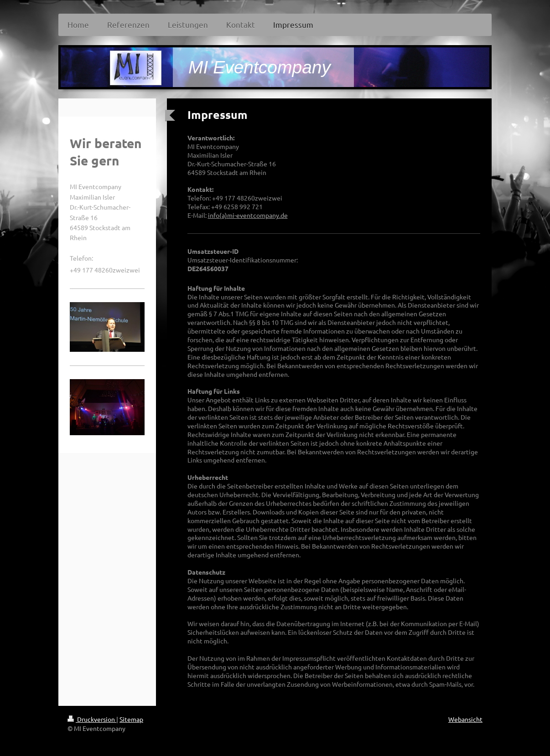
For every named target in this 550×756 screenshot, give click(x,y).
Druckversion (92, 719)
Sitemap (131, 719)
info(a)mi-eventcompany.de (248, 215)
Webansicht (465, 719)
